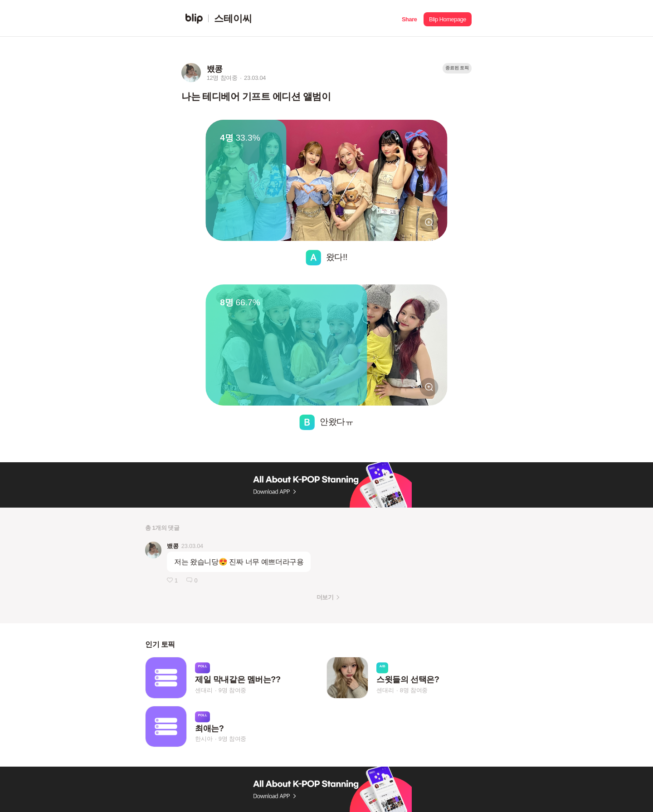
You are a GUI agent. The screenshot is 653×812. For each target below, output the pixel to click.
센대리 (204, 690)
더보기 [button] (325, 597)
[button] (409, 18)
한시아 (204, 739)
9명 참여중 (232, 690)
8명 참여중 (414, 690)
